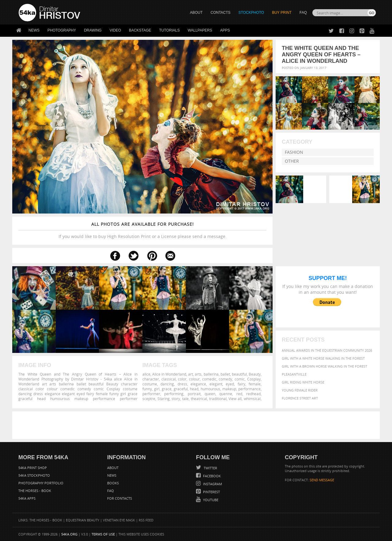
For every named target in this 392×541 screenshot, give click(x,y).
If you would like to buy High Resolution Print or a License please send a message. (142, 230)
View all (235, 399)
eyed (230, 384)
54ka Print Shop (33, 468)
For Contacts (120, 498)
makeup (229, 389)
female (255, 384)
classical (169, 379)
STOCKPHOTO (251, 13)
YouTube (210, 500)
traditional (218, 399)
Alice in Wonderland (169, 374)
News (34, 30)
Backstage (140, 30)
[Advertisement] (197, 425)
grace (167, 389)
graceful (181, 389)
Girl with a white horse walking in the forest (323, 358)
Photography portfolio (41, 483)
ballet (225, 374)
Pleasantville (294, 374)
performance (249, 389)
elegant (216, 384)
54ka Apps (27, 498)
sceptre (149, 399)
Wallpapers (200, 30)
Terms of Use (103, 534)
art (190, 374)
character (151, 379)
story (176, 399)
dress (182, 384)
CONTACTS (221, 13)
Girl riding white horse (303, 382)
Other (292, 161)
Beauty (255, 374)
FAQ (303, 13)
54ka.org (69, 534)
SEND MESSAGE (322, 480)
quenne (226, 394)
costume (150, 384)
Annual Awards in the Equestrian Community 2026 (327, 350)
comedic (209, 379)
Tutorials (170, 30)
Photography (62, 30)
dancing (167, 384)
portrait (194, 394)
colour (194, 379)
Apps (225, 30)
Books (113, 483)
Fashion (294, 152)
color (182, 379)
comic (240, 379)
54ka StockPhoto (34, 475)
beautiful (239, 374)
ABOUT (196, 13)
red (239, 394)
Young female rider (300, 390)
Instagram (212, 484)
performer (151, 394)
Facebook (211, 476)
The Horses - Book (35, 491)
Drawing (93, 30)
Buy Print (282, 13)
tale (185, 399)
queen (210, 394)
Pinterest (211, 492)
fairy (241, 384)
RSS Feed (146, 520)
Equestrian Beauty (83, 520)
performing (174, 394)
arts (198, 374)
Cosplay (254, 379)
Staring (164, 399)
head (194, 389)
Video (115, 30)
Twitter (210, 468)
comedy (225, 379)
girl (157, 389)
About (113, 468)
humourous (210, 389)
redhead (253, 394)
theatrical (199, 399)
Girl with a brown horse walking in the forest (324, 366)
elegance (198, 384)
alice (146, 374)
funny (147, 389)
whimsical (252, 399)
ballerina (211, 374)
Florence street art (300, 398)
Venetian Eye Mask (119, 520)
